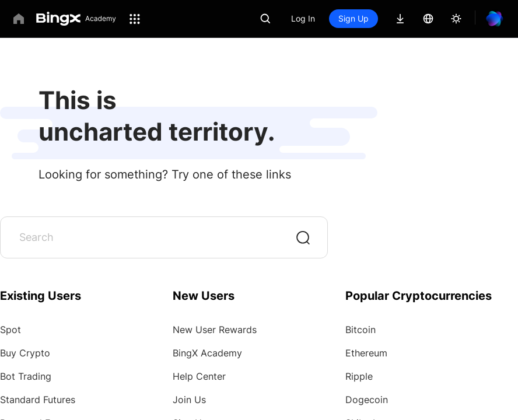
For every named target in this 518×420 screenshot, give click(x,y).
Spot (10, 330)
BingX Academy (207, 353)
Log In (303, 18)
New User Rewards (215, 330)
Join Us (189, 400)
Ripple (359, 376)
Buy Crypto (25, 353)
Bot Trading (26, 376)
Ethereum (366, 353)
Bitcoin (360, 330)
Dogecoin (367, 400)
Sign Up (353, 18)
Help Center (199, 376)
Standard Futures (38, 400)
